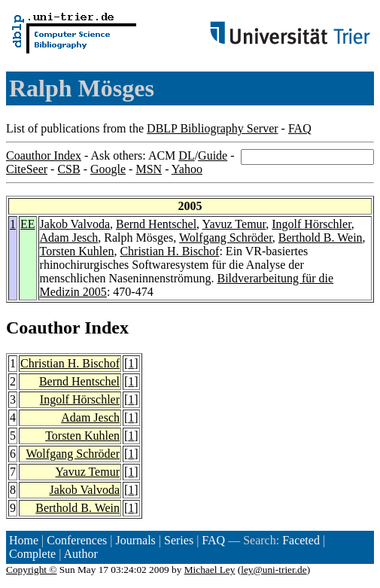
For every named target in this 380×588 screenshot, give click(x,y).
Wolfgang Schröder (226, 238)
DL (186, 155)
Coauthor (43, 328)
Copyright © (32, 570)
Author (81, 554)
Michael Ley (210, 570)
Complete (32, 554)
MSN (149, 169)
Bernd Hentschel (156, 224)
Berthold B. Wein (321, 238)
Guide (213, 155)
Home (24, 540)
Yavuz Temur (234, 224)
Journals (135, 540)
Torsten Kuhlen (77, 251)
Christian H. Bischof (169, 251)
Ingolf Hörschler (312, 224)
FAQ (300, 128)
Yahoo (187, 169)
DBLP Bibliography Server (213, 128)
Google (108, 169)
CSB (68, 169)
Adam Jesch (69, 238)
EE (28, 224)
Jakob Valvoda (75, 224)
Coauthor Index (44, 155)
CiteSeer (27, 169)
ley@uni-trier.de (274, 570)
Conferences (77, 540)
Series (179, 540)
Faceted (301, 540)
